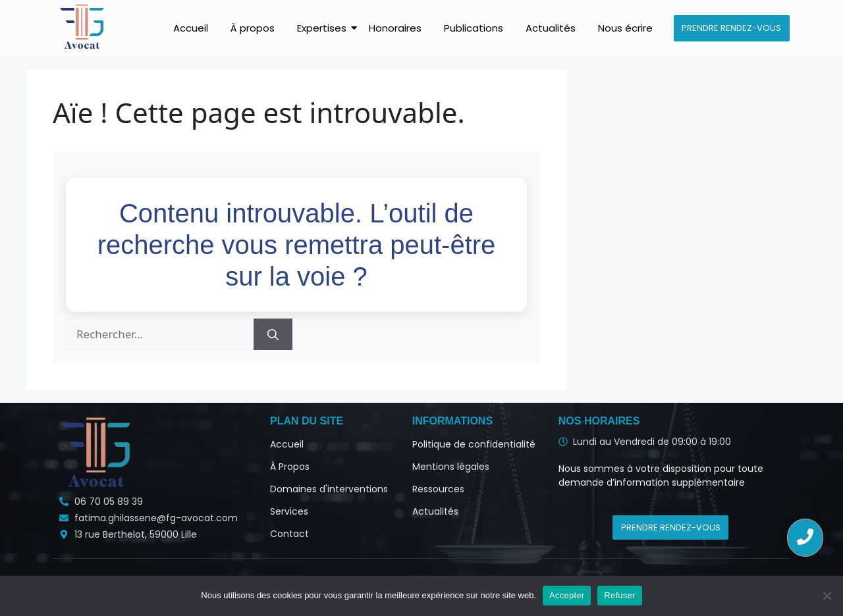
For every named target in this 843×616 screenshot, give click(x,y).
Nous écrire (625, 28)
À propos (253, 28)
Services (289, 511)
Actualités (551, 28)
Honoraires (395, 28)
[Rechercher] (273, 334)
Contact (289, 534)
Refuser (619, 595)
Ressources (438, 489)
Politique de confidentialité (474, 444)
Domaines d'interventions (329, 489)
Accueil (191, 28)
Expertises (324, 28)
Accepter (567, 595)
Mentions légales (451, 467)
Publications (474, 28)
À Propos (290, 467)
